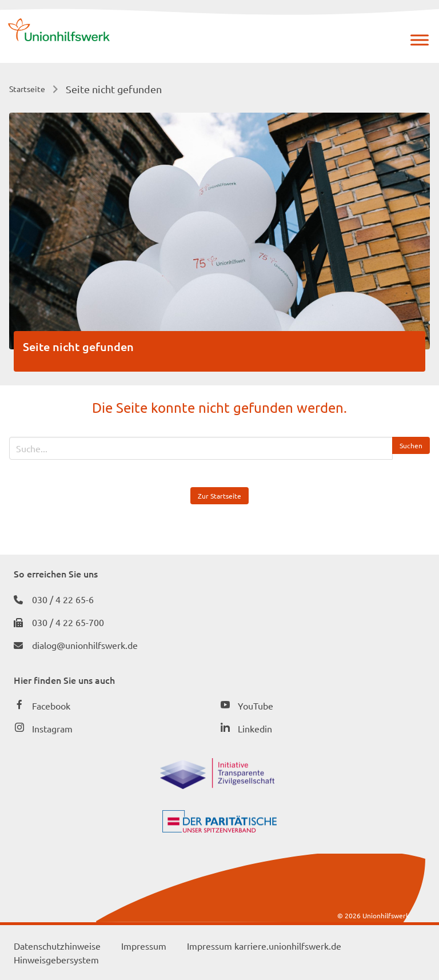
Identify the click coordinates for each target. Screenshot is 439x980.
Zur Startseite (219, 496)
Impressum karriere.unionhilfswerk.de (264, 946)
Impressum (144, 946)
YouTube (256, 706)
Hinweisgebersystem (56, 959)
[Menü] (420, 40)
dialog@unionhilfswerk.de (85, 645)
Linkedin (255, 728)
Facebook (51, 706)
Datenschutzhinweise (57, 946)
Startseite (27, 89)
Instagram (52, 728)
